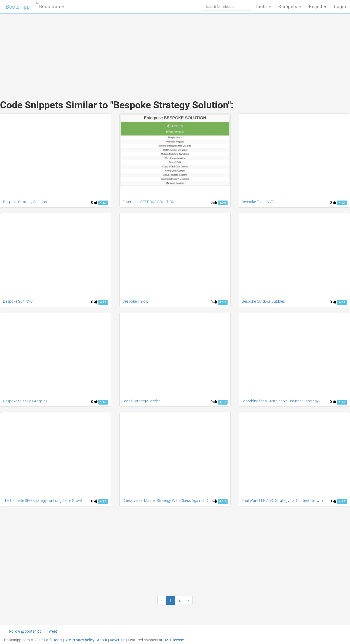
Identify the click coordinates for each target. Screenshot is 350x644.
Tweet (52, 631)
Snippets (290, 7)
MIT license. (175, 640)
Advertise (118, 640)
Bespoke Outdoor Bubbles (263, 301)
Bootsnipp (18, 7)
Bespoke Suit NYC (18, 301)
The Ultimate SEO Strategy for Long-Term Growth (44, 500)
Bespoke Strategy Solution (25, 202)
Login (340, 7)
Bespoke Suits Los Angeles (25, 401)
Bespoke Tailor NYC (258, 202)
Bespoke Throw (135, 301)
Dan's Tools (53, 640)
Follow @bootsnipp (25, 631)
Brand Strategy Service (141, 401)
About (102, 640)
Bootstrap (50, 5)
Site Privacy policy (80, 640)
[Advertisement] (135, 51)
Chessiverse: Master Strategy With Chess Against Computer (172, 500)
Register (318, 7)
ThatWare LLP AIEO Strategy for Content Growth (282, 500)
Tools (263, 7)
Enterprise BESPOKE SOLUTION (149, 202)
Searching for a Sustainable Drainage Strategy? (281, 401)
